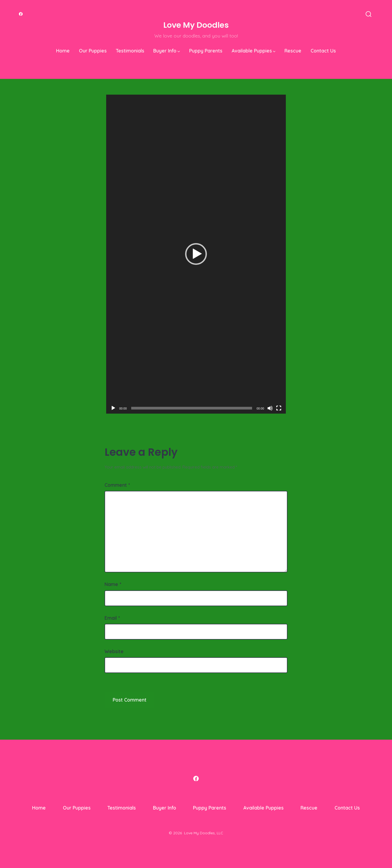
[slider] (192, 408)
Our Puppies (93, 51)
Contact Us (323, 51)
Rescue (293, 51)
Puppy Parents (206, 51)
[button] (196, 254)
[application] (196, 254)
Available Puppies (254, 51)
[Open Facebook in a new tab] (21, 14)
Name (113, 584)
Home (63, 51)
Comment (117, 485)
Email (112, 618)
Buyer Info (167, 51)
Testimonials (130, 51)
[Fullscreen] (279, 408)
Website (114, 651)
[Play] (113, 408)
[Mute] (270, 408)
